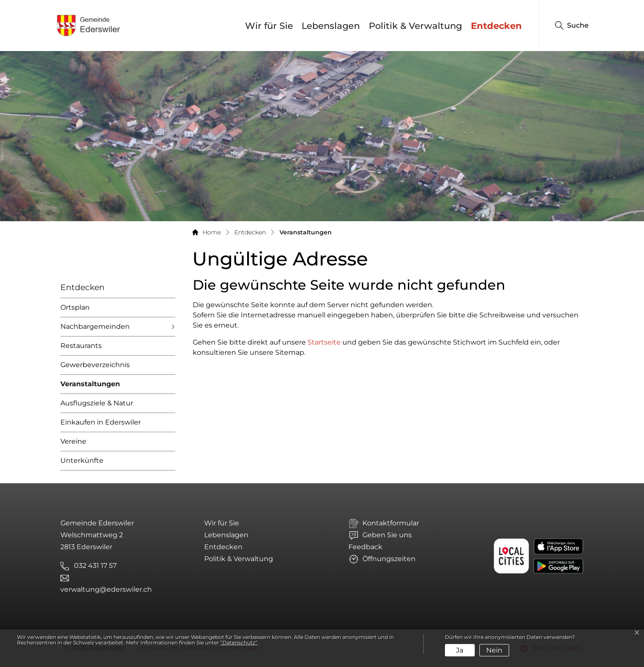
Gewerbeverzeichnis (95, 365)
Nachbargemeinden (95, 326)
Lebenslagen (331, 26)
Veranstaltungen (90, 387)
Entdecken (496, 26)
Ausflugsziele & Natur (97, 403)
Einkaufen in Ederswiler (101, 422)
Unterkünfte (82, 460)
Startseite (324, 342)
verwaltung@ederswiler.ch (106, 589)
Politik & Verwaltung (415, 26)
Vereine (73, 441)
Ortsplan (75, 307)
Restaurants (81, 346)
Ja (460, 650)
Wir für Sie (269, 26)
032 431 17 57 (95, 566)
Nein (494, 650)
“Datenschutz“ (239, 643)
